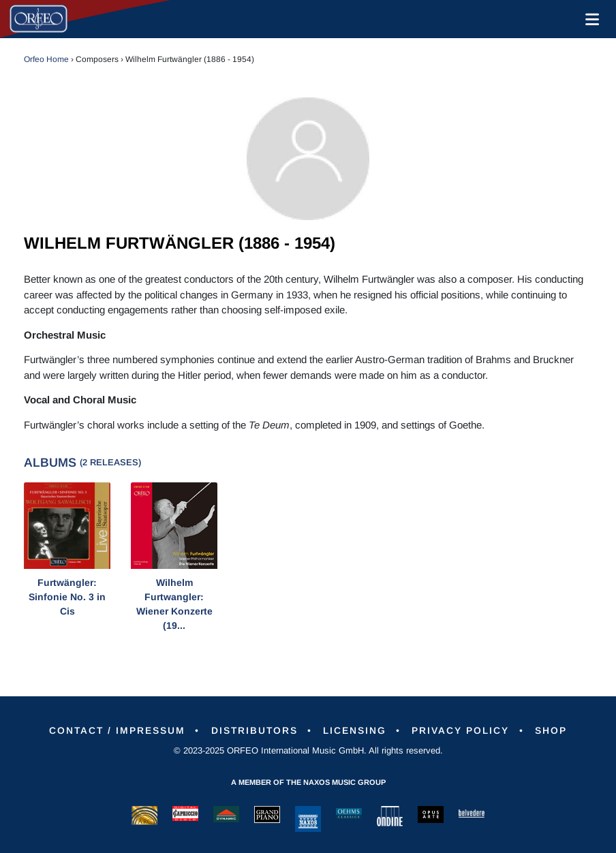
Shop (554, 730)
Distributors (254, 730)
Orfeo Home (46, 59)
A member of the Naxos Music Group (308, 782)
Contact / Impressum (114, 730)
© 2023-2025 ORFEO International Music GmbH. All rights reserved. (308, 750)
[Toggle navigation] (589, 19)
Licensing (356, 730)
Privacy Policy (463, 730)
